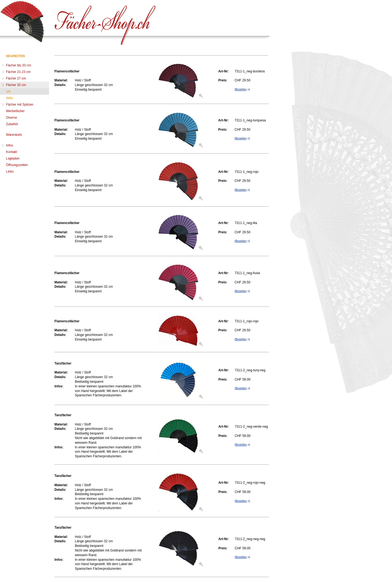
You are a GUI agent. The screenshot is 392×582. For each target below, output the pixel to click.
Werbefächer (15, 111)
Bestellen (241, 89)
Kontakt (12, 152)
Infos (10, 145)
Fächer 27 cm (16, 78)
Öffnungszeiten (17, 165)
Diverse (12, 118)
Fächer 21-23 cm (18, 72)
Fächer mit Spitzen (20, 105)
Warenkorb (14, 135)
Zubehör (12, 124)
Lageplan (13, 158)
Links (10, 171)
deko (10, 98)
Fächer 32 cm (16, 85)
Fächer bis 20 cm (19, 65)
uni (8, 91)
